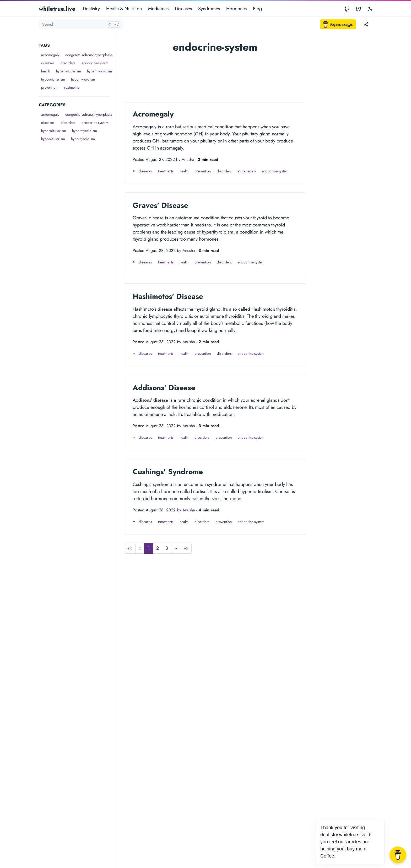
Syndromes (209, 9)
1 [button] (149, 548)
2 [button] (158, 548)
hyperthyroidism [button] (99, 71)
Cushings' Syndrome (168, 472)
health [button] (46, 71)
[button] (176, 548)
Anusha (188, 159)
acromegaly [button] (50, 55)
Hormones (236, 9)
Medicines (158, 9)
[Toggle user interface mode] (370, 9)
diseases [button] (48, 63)
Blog (257, 9)
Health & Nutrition (124, 9)
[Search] (81, 24)
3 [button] (167, 548)
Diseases (183, 9)
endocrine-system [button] (95, 63)
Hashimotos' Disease (168, 296)
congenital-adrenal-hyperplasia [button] (89, 55)
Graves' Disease (160, 205)
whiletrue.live (57, 9)
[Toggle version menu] (366, 24)
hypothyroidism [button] (83, 79)
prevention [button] (49, 87)
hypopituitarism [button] (53, 79)
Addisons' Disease (164, 388)
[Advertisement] (77, 222)
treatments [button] (71, 87)
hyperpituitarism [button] (69, 71)
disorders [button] (68, 63)
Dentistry (91, 9)
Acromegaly (153, 114)
